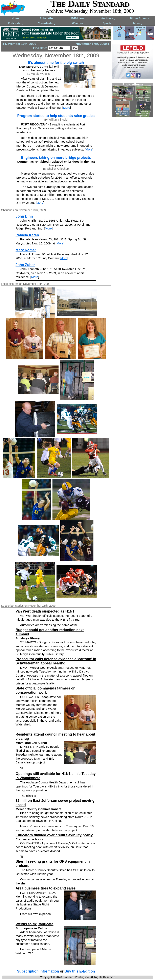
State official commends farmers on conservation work (46, 690)
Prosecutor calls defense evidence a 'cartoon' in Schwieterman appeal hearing (56, 661)
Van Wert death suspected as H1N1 (45, 611)
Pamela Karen (27, 235)
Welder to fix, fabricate (34, 924)
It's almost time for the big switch (56, 63)
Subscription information (38, 971)
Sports (107, 23)
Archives (108, 19)
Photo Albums (139, 18)
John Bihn (24, 216)
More (138, 24)
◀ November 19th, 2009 (19, 44)
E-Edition (77, 18)
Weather (77, 23)
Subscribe (47, 18)
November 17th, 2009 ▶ (93, 44)
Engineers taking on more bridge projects (56, 158)
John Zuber (25, 265)
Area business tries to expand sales (46, 888)
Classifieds (47, 24)
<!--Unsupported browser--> (133, 100)
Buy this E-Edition (80, 971)
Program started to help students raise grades (56, 116)
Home (15, 18)
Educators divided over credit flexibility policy (54, 835)
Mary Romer (26, 250)
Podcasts (16, 24)
